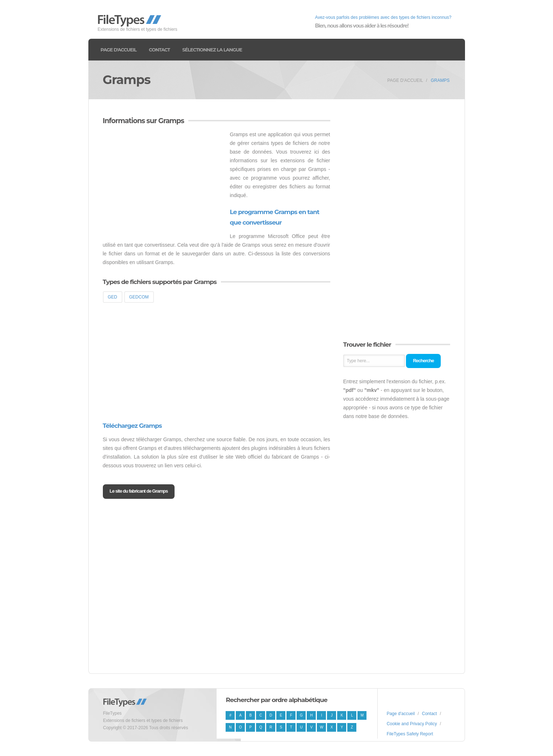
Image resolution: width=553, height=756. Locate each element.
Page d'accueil (119, 50)
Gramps (440, 80)
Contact (159, 50)
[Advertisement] (164, 181)
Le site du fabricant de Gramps (139, 491)
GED (113, 297)
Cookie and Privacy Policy (412, 724)
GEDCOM (139, 297)
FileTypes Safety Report (410, 734)
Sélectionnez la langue (212, 50)
